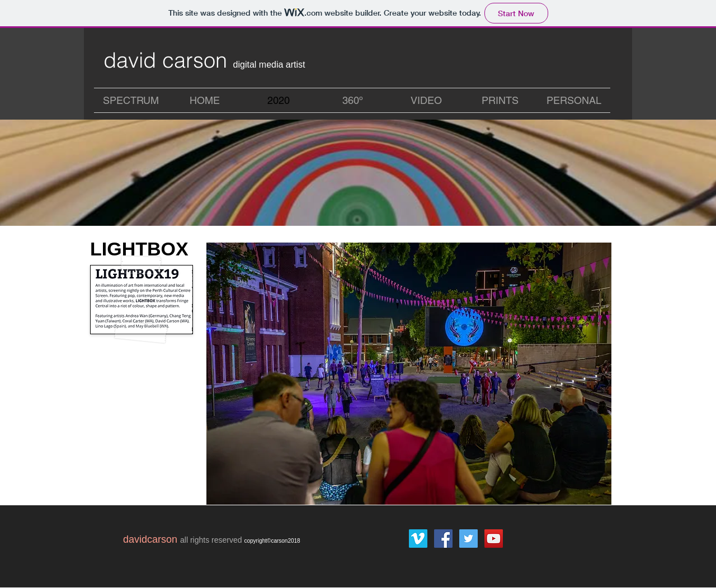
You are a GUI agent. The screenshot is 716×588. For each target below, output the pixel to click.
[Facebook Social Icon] (443, 539)
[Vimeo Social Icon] (418, 539)
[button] (409, 374)
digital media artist (269, 65)
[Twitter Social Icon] (468, 539)
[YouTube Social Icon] (494, 539)
